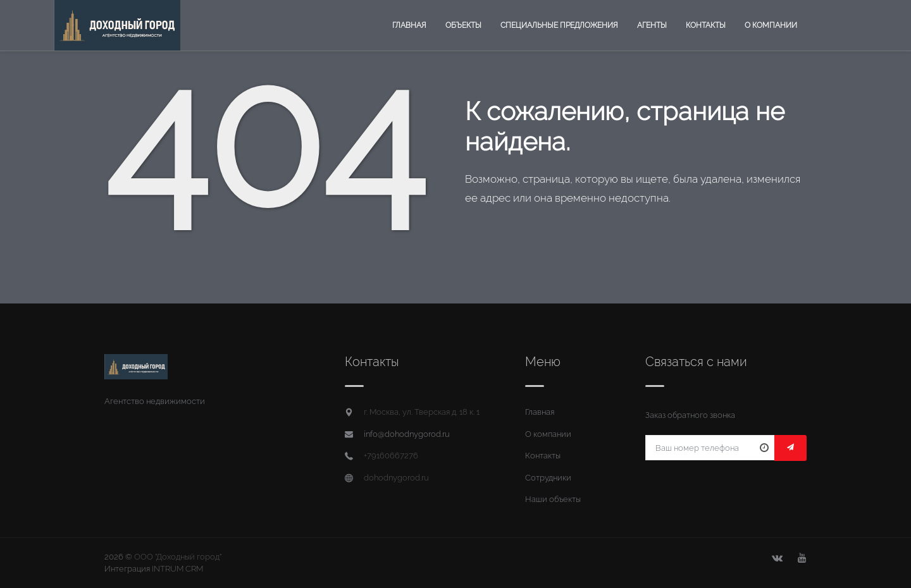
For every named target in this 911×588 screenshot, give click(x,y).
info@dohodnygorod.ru (407, 434)
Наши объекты (553, 499)
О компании (771, 25)
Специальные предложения (559, 25)
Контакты (706, 25)
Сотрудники (548, 478)
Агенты (652, 25)
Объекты (463, 25)
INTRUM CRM (177, 569)
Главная (409, 25)
